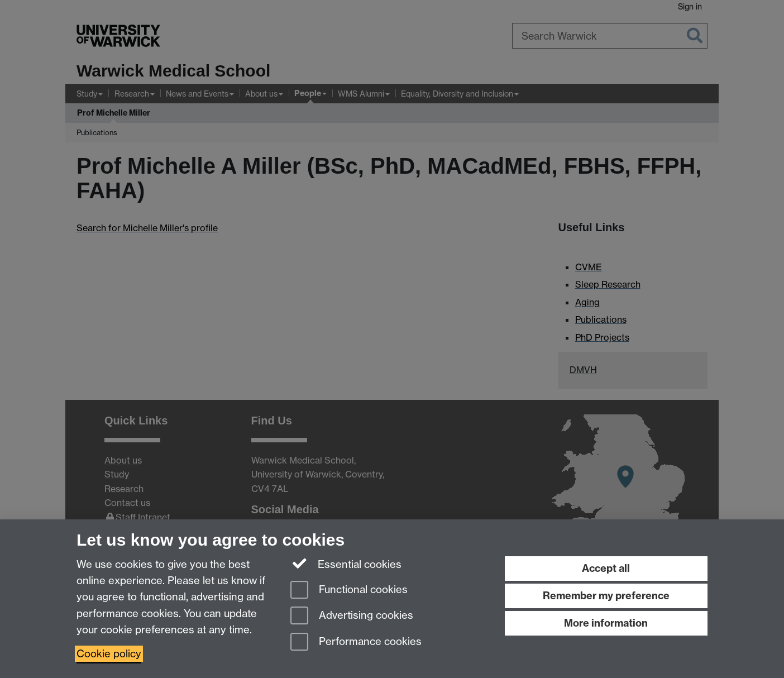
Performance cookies (356, 643)
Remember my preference (606, 596)
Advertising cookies (352, 616)
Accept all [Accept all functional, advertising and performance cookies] (606, 568)
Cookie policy (109, 654)
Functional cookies (349, 591)
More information (606, 623)
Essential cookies (346, 564)
